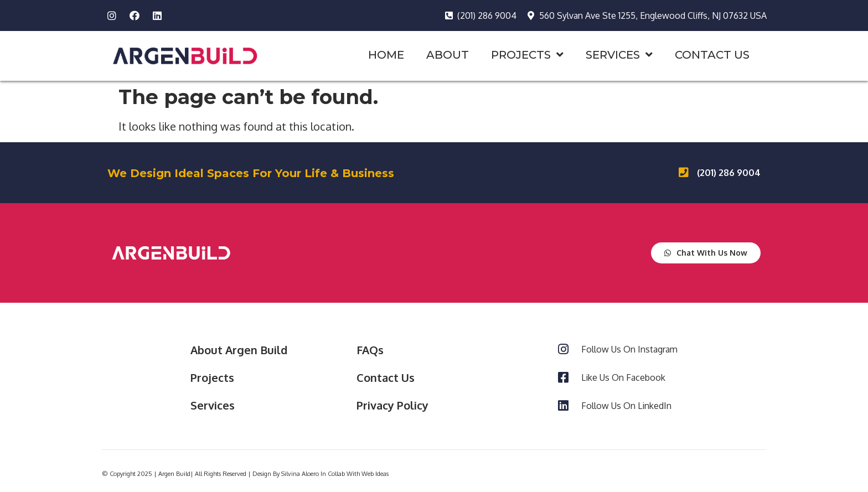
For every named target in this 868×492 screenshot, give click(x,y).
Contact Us (386, 377)
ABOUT (448, 55)
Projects (212, 377)
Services (213, 405)
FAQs (370, 350)
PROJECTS (527, 55)
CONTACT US (712, 55)
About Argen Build (239, 350)
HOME (386, 55)
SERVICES (619, 55)
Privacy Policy (392, 405)
